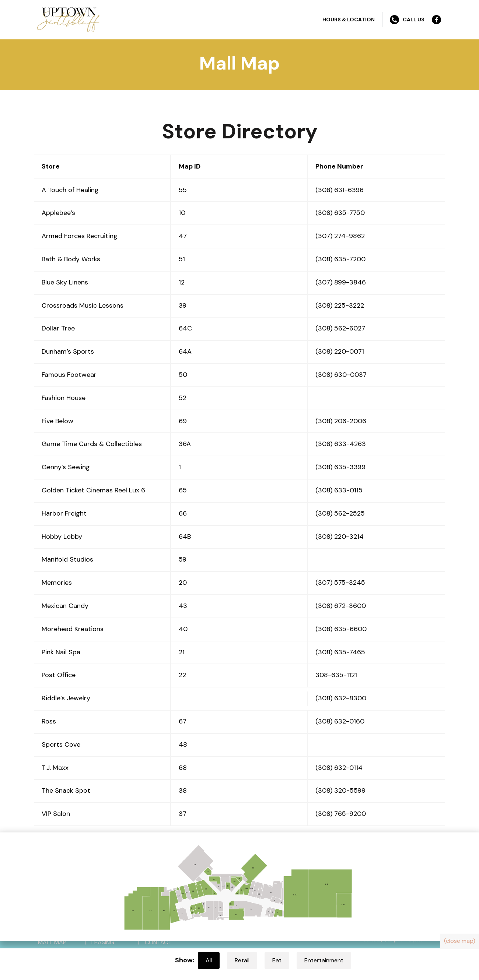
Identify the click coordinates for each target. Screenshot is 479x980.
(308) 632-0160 (340, 721)
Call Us (407, 20)
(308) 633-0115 (339, 490)
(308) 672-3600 (341, 606)
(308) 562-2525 (340, 513)
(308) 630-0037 (341, 375)
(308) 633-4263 (341, 444)
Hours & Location (349, 20)
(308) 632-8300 (341, 698)
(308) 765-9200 (341, 814)
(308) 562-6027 (340, 328)
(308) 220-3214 (340, 537)
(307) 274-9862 (340, 236)
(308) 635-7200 (340, 259)
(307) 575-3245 (340, 583)
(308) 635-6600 (341, 629)
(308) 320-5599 (340, 790)
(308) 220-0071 (340, 351)
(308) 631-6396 (340, 190)
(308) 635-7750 (340, 213)
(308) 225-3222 (340, 305)
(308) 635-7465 (340, 652)
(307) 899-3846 (341, 282)
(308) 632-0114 (339, 768)
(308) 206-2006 (341, 421)
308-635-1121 (336, 675)
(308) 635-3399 (340, 467)
